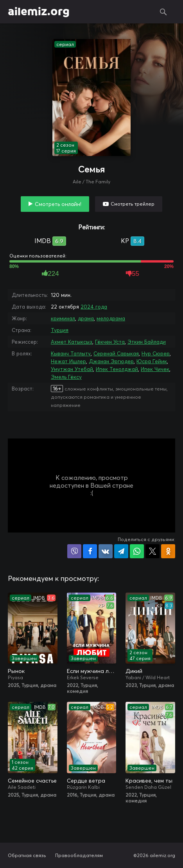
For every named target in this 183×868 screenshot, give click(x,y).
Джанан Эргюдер (111, 361)
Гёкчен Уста (110, 342)
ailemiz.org (39, 12)
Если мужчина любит (92, 671)
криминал (63, 318)
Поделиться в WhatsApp (137, 551)
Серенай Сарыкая (116, 353)
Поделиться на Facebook (90, 551)
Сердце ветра (86, 781)
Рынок (16, 671)
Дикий (134, 671)
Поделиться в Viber (74, 551)
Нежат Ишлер (68, 361)
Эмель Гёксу (66, 377)
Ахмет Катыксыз (72, 342)
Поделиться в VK (106, 551)
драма (86, 318)
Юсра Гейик (152, 361)
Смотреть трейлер (133, 204)
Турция (60, 330)
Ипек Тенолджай (117, 369)
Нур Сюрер (156, 353)
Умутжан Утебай (72, 369)
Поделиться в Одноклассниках (168, 551)
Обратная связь (27, 855)
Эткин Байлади (147, 342)
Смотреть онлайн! (58, 204)
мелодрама (111, 318)
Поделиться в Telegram (121, 551)
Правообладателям (79, 855)
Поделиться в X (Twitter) (152, 551)
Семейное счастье (32, 781)
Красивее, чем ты (149, 781)
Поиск (163, 12)
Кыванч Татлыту (71, 353)
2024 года (94, 307)
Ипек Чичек (155, 369)
